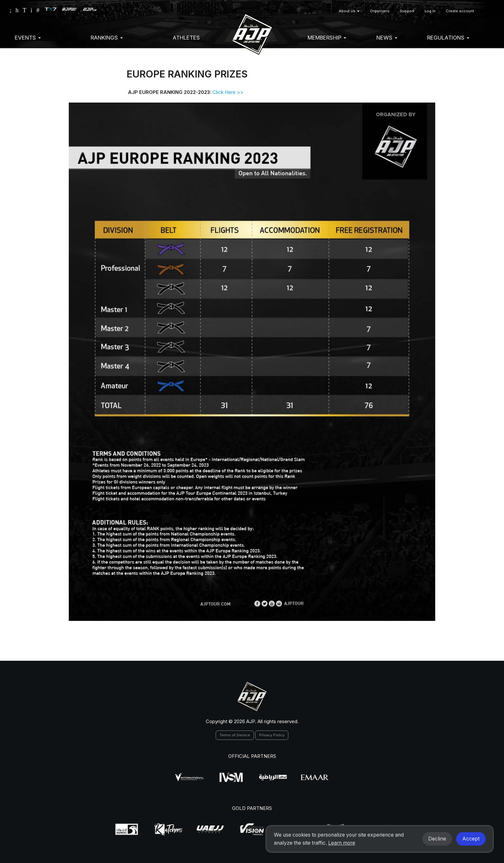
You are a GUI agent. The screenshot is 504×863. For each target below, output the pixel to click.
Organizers (380, 11)
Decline (437, 839)
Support (407, 11)
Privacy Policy (272, 735)
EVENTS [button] (28, 38)
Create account (460, 11)
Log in (430, 11)
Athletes (186, 38)
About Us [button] (349, 11)
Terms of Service (235, 735)
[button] (487, 11)
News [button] (387, 38)
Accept (471, 839)
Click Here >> (229, 92)
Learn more (342, 843)
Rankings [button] (107, 38)
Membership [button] (327, 38)
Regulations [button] (448, 38)
